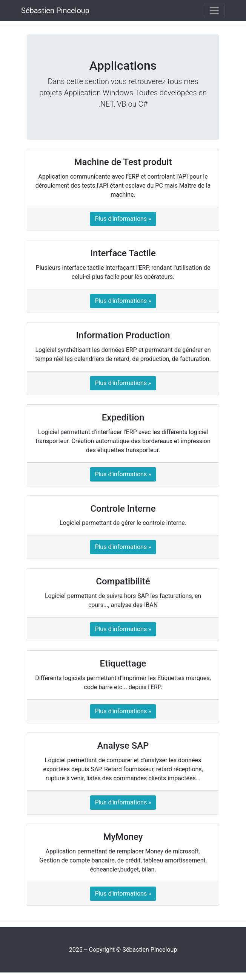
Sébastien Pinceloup (55, 11)
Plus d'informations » (123, 219)
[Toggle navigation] (214, 11)
